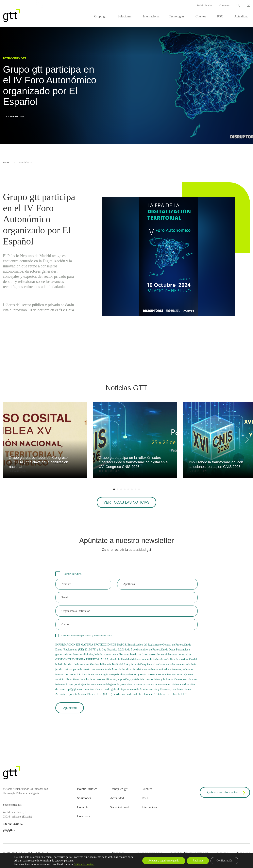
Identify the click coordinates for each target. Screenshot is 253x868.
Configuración (224, 861)
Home (6, 163)
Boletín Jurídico (205, 5)
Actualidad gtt (25, 163)
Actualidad (241, 16)
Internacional (151, 16)
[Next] (246, 440)
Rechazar (198, 861)
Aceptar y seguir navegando (164, 861)
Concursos (224, 5)
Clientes (201, 16)
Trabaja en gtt (119, 789)
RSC (220, 16)
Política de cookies (84, 864)
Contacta (83, 807)
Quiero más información (227, 793)
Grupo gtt (100, 16)
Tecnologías (177, 16)
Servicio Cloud (120, 807)
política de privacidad (81, 636)
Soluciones (125, 16)
